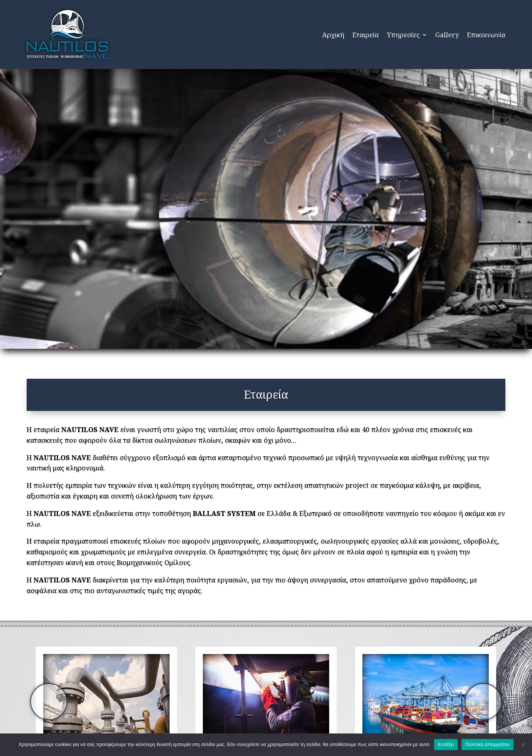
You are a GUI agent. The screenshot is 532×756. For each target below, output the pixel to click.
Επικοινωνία (486, 35)
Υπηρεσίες (403, 35)
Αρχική (333, 35)
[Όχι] (523, 745)
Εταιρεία (366, 35)
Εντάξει (446, 744)
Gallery (447, 35)
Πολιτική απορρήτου (487, 744)
